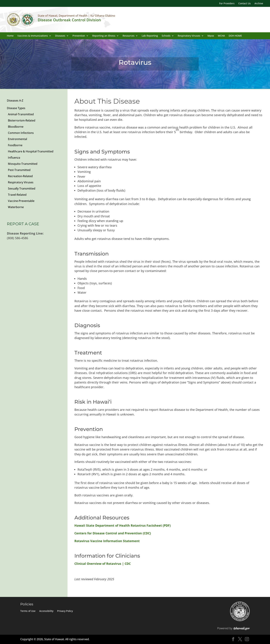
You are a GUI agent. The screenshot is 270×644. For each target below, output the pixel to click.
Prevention (79, 36)
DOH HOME (235, 36)
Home (10, 36)
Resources (129, 36)
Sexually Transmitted (22, 188)
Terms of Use (28, 611)
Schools (166, 36)
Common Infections (21, 133)
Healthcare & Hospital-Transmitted (31, 151)
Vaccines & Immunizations (33, 36)
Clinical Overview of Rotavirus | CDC (103, 564)
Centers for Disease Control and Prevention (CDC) (113, 533)
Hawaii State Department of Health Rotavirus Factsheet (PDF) (123, 525)
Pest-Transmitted (19, 170)
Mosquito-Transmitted (23, 164)
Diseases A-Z (15, 101)
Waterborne (16, 207)
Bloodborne (16, 127)
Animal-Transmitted (21, 114)
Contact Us (245, 4)
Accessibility (46, 611)
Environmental (17, 139)
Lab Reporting (150, 36)
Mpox (211, 36)
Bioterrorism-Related (22, 120)
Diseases (60, 36)
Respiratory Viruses (189, 36)
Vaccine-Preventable (21, 201)
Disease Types (16, 108)
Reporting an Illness (104, 36)
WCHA (221, 36)
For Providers (227, 4)
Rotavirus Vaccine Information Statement (107, 541)
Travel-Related (17, 195)
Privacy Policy (65, 611)
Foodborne (15, 145)
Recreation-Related (20, 176)
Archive (259, 4)
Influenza (14, 158)
